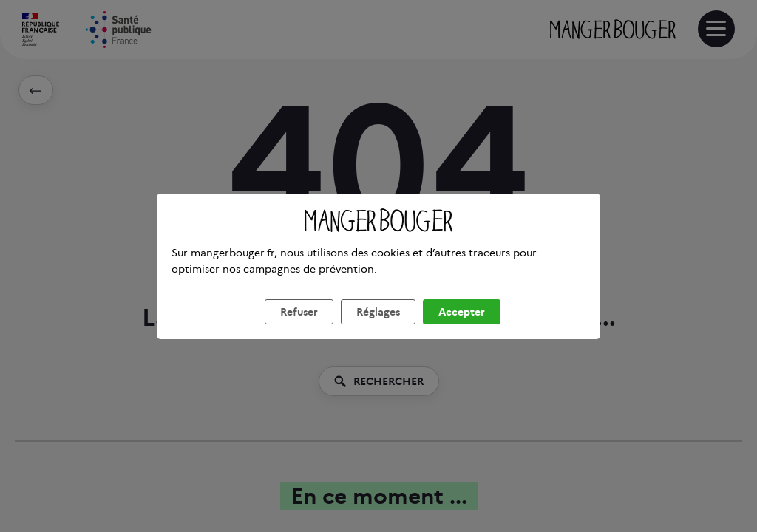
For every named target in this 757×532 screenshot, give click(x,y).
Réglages (378, 330)
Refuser (299, 330)
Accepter (462, 330)
